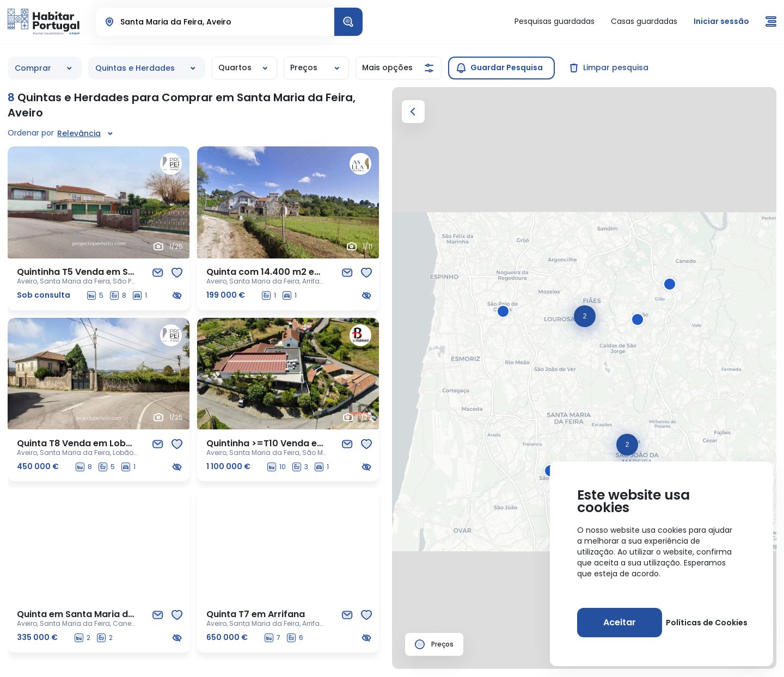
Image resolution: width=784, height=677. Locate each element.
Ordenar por (31, 133)
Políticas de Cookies (707, 623)
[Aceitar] (620, 623)
